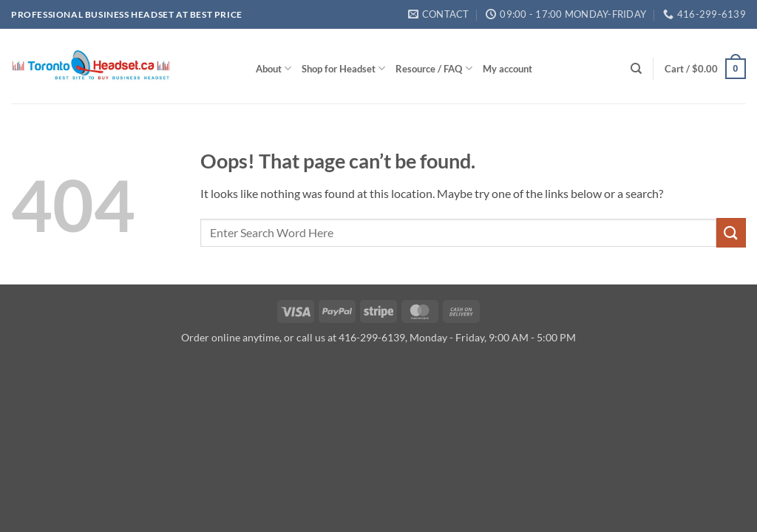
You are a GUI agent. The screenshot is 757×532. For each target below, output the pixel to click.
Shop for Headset (343, 68)
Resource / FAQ (434, 68)
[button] (705, 69)
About (274, 68)
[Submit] (731, 232)
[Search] (636, 69)
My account (508, 69)
